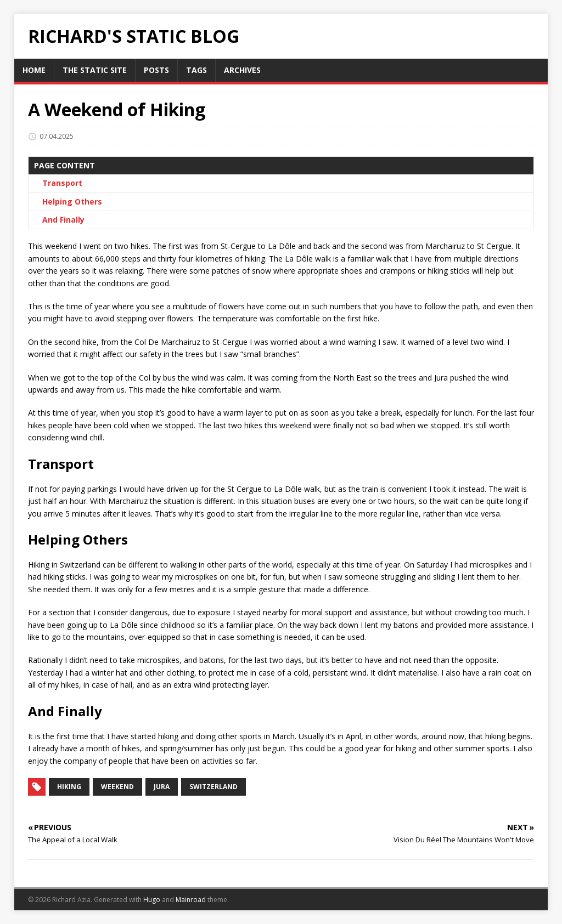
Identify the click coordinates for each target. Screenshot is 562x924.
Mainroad (191, 900)
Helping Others (72, 202)
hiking (69, 787)
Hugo (152, 900)
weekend (117, 787)
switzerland (213, 787)
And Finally (63, 220)
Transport (62, 183)
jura (162, 787)
